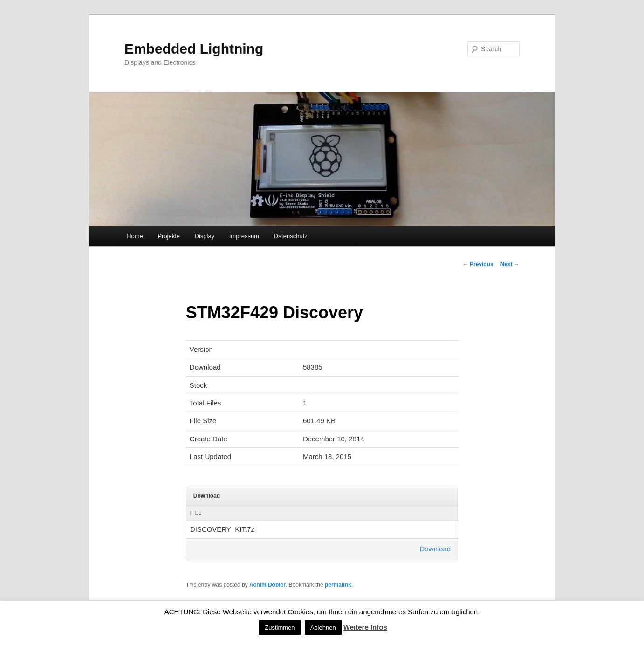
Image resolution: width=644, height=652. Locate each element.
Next (510, 264)
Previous (478, 264)
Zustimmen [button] (280, 628)
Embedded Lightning (194, 49)
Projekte (169, 236)
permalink (338, 585)
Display (205, 236)
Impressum (244, 236)
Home (135, 236)
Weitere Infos (365, 627)
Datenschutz (291, 236)
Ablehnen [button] (323, 628)
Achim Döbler (267, 585)
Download (435, 549)
